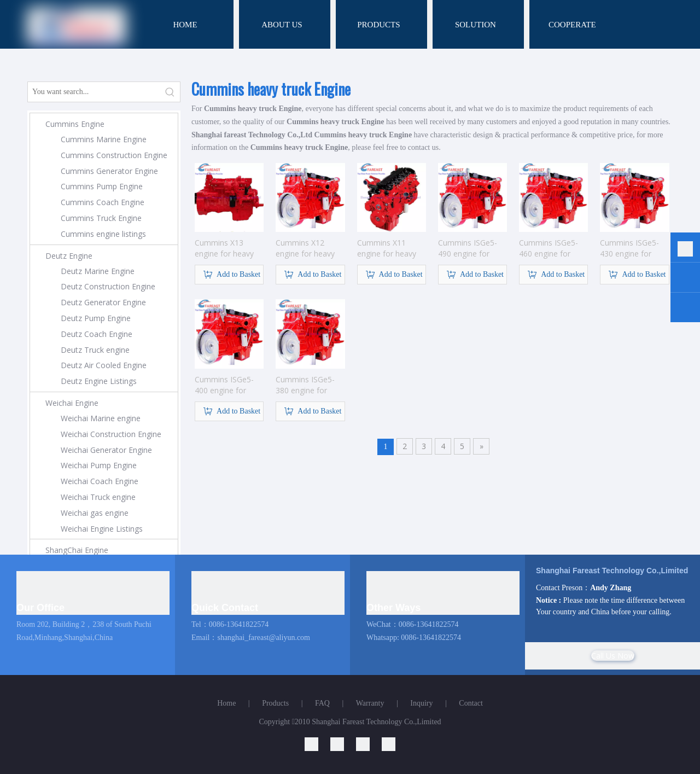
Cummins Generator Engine (109, 171)
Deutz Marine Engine (98, 271)
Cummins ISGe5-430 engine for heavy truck (629, 248)
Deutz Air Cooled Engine (104, 365)
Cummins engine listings (103, 234)
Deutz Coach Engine (97, 334)
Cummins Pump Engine (102, 186)
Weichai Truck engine (98, 497)
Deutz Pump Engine (96, 318)
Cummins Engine (75, 124)
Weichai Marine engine (101, 418)
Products (275, 703)
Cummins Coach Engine (103, 202)
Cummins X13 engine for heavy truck (224, 248)
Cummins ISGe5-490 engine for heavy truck (468, 248)
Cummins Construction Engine (114, 155)
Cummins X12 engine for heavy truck (305, 248)
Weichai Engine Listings (102, 529)
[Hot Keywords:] (170, 92)
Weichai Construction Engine (111, 434)
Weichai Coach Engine (100, 481)
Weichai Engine (72, 403)
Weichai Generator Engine (106, 450)
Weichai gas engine (95, 513)
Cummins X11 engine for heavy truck (387, 248)
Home (226, 703)
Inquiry (421, 703)
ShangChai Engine (77, 550)
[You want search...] (94, 92)
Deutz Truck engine (95, 350)
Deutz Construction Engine (108, 286)
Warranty (370, 703)
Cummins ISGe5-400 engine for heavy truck (224, 385)
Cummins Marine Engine (104, 139)
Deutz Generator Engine (103, 302)
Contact (471, 703)
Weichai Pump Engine (99, 465)
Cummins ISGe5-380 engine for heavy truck (305, 385)
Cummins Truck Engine (101, 218)
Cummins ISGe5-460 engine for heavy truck (549, 248)
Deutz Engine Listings (99, 381)
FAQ (322, 703)
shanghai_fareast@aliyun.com (264, 638)
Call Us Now (613, 656)
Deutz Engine (69, 256)
